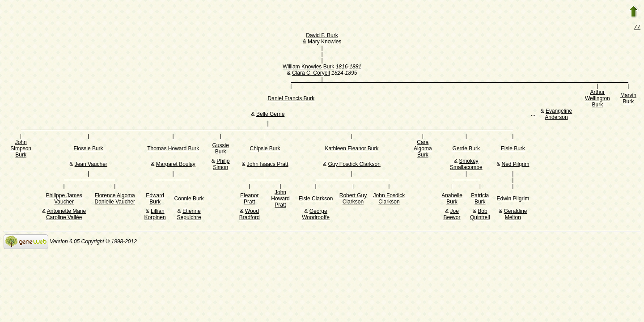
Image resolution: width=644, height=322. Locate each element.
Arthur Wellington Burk (597, 99)
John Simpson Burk (21, 149)
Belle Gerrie (270, 115)
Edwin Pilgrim (513, 199)
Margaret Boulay (176, 165)
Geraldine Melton (515, 215)
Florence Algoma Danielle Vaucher (115, 199)
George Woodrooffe (316, 215)
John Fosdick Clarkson (389, 199)
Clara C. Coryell (311, 74)
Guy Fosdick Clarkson (354, 165)
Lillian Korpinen (155, 215)
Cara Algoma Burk (423, 149)
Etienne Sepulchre (189, 215)
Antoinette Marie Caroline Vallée (66, 215)
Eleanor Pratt (249, 199)
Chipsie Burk (265, 149)
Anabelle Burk (452, 199)
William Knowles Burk (308, 68)
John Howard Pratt (280, 199)
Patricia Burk (480, 199)
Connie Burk (189, 199)
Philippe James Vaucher (64, 199)
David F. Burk (322, 36)
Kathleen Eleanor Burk (352, 149)
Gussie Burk (221, 149)
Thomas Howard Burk (173, 149)
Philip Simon (221, 165)
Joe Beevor (452, 215)
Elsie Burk (513, 149)
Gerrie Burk (466, 149)
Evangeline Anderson (558, 115)
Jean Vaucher (91, 165)
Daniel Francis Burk (291, 99)
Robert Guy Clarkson (353, 199)
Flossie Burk (89, 149)
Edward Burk (155, 199)
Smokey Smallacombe (466, 165)
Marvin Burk (628, 99)
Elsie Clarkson (316, 199)
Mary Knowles (324, 42)
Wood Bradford (250, 215)
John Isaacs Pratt (268, 165)
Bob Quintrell (480, 215)
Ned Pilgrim (515, 165)
